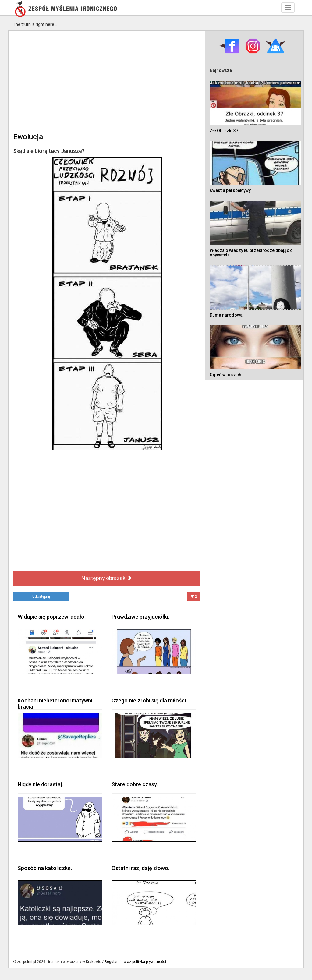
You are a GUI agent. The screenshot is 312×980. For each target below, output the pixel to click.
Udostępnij (41, 596)
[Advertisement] (107, 81)
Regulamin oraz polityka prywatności (135, 962)
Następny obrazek (107, 578)
